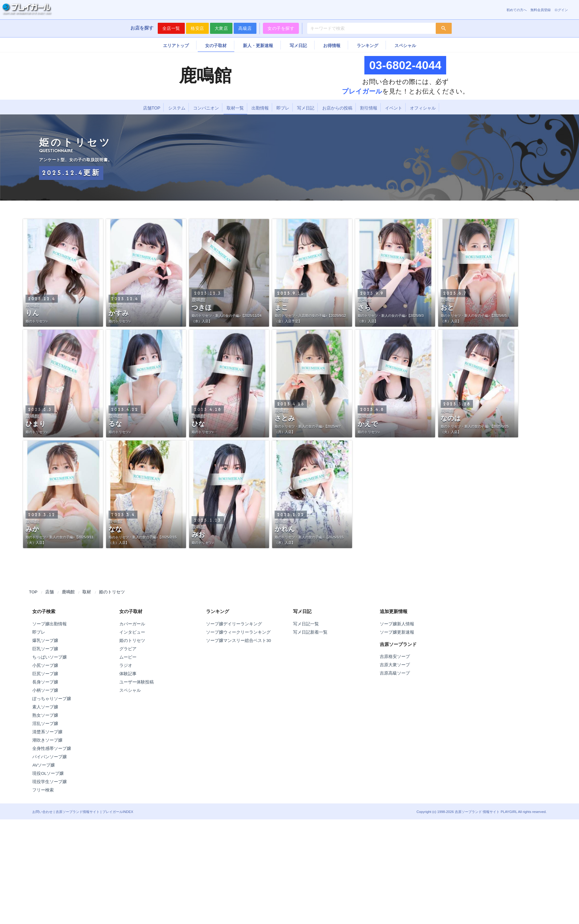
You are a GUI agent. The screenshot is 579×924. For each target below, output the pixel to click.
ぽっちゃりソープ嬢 (52, 699)
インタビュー (132, 632)
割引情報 (369, 108)
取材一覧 (235, 108)
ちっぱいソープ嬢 (50, 657)
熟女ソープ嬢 (45, 715)
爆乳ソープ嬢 (45, 641)
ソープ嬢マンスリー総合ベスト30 (238, 641)
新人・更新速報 (258, 46)
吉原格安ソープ (395, 657)
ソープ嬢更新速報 (397, 632)
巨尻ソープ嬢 (45, 674)
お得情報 (332, 46)
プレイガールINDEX (118, 812)
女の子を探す (281, 28)
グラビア (128, 649)
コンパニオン (206, 108)
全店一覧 (171, 28)
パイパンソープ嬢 (50, 757)
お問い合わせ (42, 812)
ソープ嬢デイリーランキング (234, 624)
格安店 (197, 28)
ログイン (561, 10)
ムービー (128, 657)
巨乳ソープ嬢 (45, 649)
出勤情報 (260, 108)
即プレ (283, 108)
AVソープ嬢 (44, 765)
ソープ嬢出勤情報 (50, 624)
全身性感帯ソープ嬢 (52, 749)
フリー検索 (43, 790)
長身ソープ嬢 (45, 682)
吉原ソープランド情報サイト (78, 812)
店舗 (50, 592)
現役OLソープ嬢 (48, 773)
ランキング (367, 46)
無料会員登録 (541, 10)
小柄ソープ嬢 (45, 690)
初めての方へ (517, 10)
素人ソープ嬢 (45, 707)
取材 (87, 592)
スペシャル (405, 46)
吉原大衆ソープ (395, 665)
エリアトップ (176, 46)
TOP (33, 592)
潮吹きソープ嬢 (47, 740)
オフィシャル (423, 108)
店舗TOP (152, 108)
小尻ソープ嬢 (45, 665)
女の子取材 (216, 46)
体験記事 (128, 674)
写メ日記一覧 (306, 624)
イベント (394, 108)
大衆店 (221, 28)
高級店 (245, 28)
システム (177, 108)
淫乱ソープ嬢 (45, 724)
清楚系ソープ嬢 (47, 732)
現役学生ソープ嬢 (50, 782)
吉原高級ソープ (395, 673)
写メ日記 (298, 46)
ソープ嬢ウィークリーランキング (238, 632)
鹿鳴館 (68, 592)
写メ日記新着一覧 (310, 632)
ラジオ (126, 665)
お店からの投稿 (337, 108)
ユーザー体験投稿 (137, 682)
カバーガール (132, 624)
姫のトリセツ (112, 592)
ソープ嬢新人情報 (397, 624)
